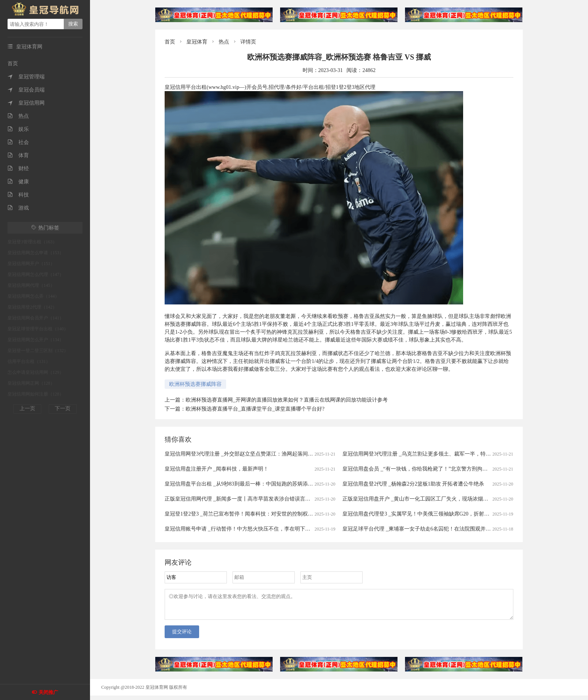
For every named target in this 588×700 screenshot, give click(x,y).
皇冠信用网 (26, 103)
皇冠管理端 (26, 77)
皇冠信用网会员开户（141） (36, 318)
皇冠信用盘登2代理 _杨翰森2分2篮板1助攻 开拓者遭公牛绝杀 (413, 484)
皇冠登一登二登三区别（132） (38, 351)
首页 (13, 64)
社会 (18, 142)
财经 (18, 169)
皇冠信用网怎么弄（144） (33, 296)
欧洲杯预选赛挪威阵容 (195, 384)
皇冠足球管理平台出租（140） (38, 329)
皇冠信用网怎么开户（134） (36, 340)
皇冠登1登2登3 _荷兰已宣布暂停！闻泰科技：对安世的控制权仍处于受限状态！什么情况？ (270, 514)
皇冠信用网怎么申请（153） (36, 253)
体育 (18, 155)
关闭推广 (48, 692)
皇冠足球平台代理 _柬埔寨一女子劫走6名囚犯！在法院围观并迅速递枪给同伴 (432, 529)
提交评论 (182, 636)
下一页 (63, 408)
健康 (18, 182)
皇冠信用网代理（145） (31, 285)
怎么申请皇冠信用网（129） (36, 372)
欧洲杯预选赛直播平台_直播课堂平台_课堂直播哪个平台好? (255, 409)
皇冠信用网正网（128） (31, 383)
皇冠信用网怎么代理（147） (36, 274)
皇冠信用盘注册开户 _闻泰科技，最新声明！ (217, 469)
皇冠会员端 (26, 90)
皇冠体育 (197, 42)
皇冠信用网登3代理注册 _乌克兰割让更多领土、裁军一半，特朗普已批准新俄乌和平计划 (445, 454)
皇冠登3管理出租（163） (32, 242)
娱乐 (18, 129)
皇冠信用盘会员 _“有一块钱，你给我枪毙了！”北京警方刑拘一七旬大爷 (425, 469)
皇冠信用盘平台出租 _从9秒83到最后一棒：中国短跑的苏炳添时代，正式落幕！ (257, 484)
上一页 (27, 408)
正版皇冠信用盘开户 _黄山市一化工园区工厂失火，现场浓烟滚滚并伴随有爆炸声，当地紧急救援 (455, 499)
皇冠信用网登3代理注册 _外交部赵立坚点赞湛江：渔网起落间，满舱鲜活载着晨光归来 (265, 454)
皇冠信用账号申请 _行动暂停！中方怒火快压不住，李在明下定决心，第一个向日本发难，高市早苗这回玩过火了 (295, 529)
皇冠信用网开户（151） (31, 264)
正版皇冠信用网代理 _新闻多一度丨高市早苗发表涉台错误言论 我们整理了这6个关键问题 (268, 499)
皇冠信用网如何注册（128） (36, 394)
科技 (18, 195)
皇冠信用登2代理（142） (32, 307)
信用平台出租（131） (29, 361)
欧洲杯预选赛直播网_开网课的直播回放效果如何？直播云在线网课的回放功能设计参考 (287, 400)
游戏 (18, 208)
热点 (18, 116)
